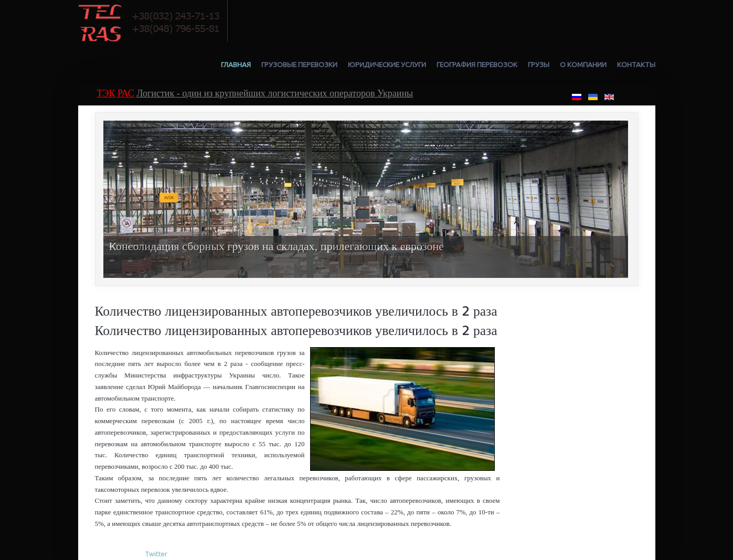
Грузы (539, 64)
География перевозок (477, 64)
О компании (583, 64)
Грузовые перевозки (299, 64)
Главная (236, 64)
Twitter (156, 554)
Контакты (636, 64)
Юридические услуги (387, 64)
